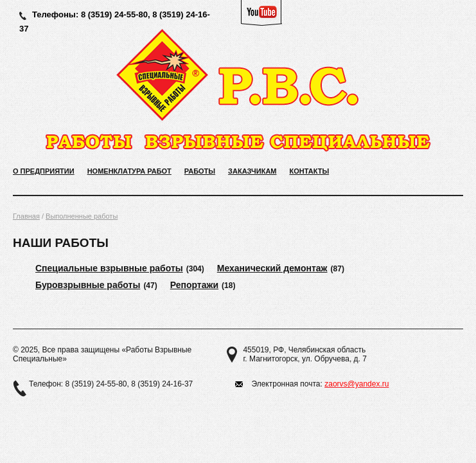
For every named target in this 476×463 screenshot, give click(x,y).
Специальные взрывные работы (109, 268)
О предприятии (44, 171)
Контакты (310, 171)
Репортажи (194, 285)
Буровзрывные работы (88, 285)
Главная (26, 216)
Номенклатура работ (129, 171)
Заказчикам (252, 171)
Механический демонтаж (272, 268)
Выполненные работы (82, 216)
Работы (200, 171)
